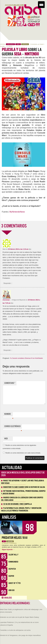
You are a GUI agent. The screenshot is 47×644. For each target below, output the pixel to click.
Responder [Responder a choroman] (8, 350)
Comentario (10, 383)
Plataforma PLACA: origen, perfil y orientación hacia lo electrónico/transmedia (21, 509)
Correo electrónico (13, 427)
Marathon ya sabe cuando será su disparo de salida (24, 487)
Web (6, 439)
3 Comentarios (34, 44)
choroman (6, 300)
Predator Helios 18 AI (15, 538)
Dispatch (12, 569)
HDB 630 (11, 590)
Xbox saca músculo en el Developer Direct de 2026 (23, 474)
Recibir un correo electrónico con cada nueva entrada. (23, 453)
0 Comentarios (13, 543)
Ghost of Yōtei (15, 583)
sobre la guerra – (22, 52)
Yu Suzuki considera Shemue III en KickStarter (26, 358)
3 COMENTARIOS (14, 226)
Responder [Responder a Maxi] (8, 283)
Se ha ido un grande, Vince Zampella (18, 504)
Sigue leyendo (8, 549)
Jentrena (6, 543)
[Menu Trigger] (41, 5)
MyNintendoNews (17, 212)
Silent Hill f (13, 555)
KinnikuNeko (13, 562)
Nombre (9, 415)
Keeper (11, 576)
